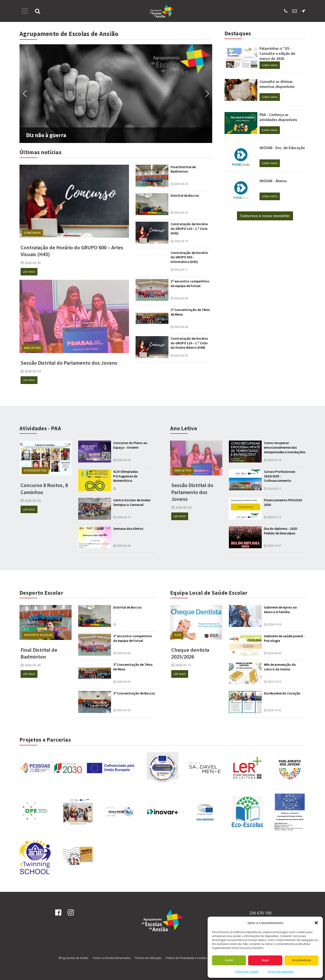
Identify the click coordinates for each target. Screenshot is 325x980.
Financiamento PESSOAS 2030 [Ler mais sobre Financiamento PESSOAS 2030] (283, 502)
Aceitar (229, 960)
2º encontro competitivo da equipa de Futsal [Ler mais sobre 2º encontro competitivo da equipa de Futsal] (190, 283)
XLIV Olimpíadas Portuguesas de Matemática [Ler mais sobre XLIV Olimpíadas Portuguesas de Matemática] (126, 476)
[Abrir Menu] (25, 11)
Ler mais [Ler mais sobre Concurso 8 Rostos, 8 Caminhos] (29, 509)
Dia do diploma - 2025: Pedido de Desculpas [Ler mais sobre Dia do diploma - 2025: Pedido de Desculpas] (281, 531)
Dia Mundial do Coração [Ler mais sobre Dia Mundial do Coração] (282, 693)
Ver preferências (301, 960)
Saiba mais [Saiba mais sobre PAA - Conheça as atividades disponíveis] (270, 130)
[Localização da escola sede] (303, 11)
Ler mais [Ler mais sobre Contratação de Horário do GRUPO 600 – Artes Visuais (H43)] (29, 272)
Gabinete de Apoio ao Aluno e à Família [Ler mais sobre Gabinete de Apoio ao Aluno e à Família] (280, 610)
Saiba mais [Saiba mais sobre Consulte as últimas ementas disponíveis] (270, 97)
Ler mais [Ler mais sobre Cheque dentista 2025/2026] (180, 674)
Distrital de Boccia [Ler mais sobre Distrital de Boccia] (185, 195)
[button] (316, 923)
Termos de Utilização (148, 958)
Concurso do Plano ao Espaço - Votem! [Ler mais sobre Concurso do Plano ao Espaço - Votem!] (130, 445)
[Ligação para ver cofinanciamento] (78, 768)
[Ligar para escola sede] (286, 11)
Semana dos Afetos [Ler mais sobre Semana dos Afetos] (128, 529)
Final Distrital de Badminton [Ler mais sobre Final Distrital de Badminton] (183, 169)
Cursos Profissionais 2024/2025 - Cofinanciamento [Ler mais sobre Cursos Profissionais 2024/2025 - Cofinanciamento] (280, 476)
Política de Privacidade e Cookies (186, 958)
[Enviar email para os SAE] (295, 11)
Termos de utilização (280, 972)
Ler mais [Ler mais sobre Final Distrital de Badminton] (29, 674)
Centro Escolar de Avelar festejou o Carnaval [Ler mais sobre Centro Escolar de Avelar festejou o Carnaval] (132, 502)
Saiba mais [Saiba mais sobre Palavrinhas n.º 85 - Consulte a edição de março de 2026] (270, 65)
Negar (265, 960)
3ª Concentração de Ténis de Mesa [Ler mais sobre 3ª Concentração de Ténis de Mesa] (190, 312)
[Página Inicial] (162, 11)
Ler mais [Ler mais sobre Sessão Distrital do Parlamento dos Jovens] (29, 380)
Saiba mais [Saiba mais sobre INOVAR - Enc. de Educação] (270, 163)
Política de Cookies (247, 972)
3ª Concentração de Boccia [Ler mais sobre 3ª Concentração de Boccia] (134, 693)
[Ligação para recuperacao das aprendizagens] (162, 768)
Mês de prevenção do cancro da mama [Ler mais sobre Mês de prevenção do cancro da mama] (280, 667)
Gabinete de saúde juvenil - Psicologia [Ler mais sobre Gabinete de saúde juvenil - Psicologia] (284, 638)
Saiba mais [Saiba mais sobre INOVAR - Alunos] (270, 196)
